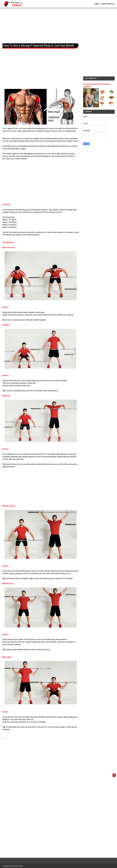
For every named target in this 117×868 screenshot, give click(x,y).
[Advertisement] (58, 25)
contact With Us (108, 4)
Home (97, 4)
